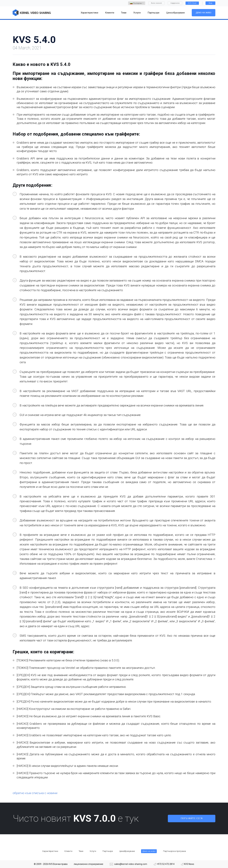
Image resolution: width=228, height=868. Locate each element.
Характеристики (50, 851)
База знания (156, 3)
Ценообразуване (127, 851)
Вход (210, 3)
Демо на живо (204, 13)
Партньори (108, 851)
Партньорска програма (174, 851)
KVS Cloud (192, 3)
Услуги (93, 851)
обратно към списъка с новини (35, 793)
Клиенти (68, 851)
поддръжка (175, 3)
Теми (81, 851)
